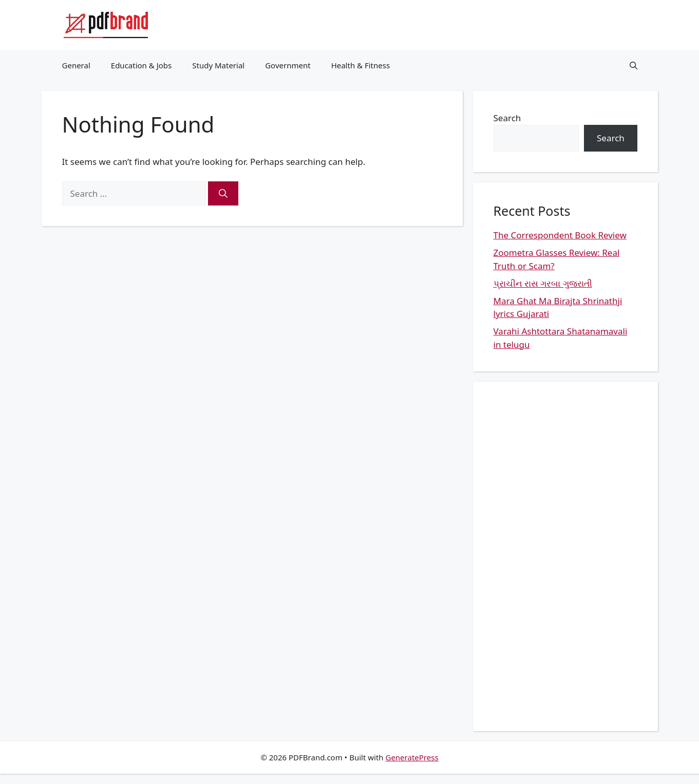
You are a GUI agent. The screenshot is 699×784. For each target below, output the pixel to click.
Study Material (218, 65)
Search (507, 118)
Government (288, 65)
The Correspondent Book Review (560, 235)
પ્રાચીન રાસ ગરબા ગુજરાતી (543, 283)
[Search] (223, 194)
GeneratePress (412, 757)
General (76, 65)
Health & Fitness (361, 65)
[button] (634, 65)
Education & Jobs (141, 65)
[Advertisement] (565, 556)
